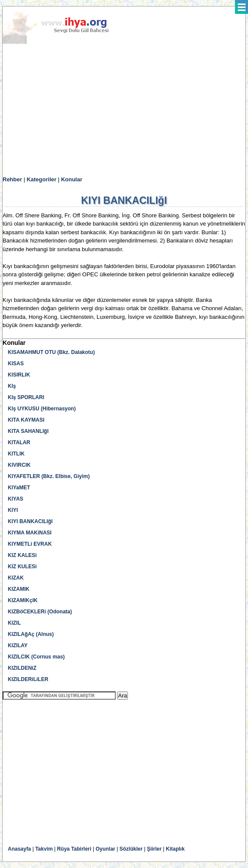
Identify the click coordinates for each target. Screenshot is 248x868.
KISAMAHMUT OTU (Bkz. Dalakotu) (51, 352)
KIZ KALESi (22, 555)
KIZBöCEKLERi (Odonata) (40, 612)
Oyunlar (105, 849)
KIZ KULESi (22, 567)
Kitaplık (175, 849)
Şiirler (154, 849)
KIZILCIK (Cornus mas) (36, 657)
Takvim (44, 849)
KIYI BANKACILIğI (30, 521)
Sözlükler (131, 849)
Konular (72, 179)
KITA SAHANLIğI (28, 431)
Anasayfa (19, 849)
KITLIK (16, 454)
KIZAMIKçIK (23, 600)
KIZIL (14, 623)
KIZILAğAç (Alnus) (31, 634)
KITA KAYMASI (26, 420)
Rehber (12, 179)
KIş (12, 386)
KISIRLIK (19, 375)
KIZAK (16, 578)
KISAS (16, 364)
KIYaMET (19, 488)
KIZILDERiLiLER (28, 679)
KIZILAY (18, 645)
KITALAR (19, 442)
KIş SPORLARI (26, 397)
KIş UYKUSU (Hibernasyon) (42, 409)
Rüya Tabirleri (74, 849)
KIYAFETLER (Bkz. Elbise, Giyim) (49, 476)
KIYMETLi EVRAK (30, 544)
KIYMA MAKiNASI (30, 533)
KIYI (13, 510)
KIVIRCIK (19, 465)
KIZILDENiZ (22, 668)
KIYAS (16, 499)
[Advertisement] (124, 110)
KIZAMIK (19, 589)
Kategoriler (41, 179)
